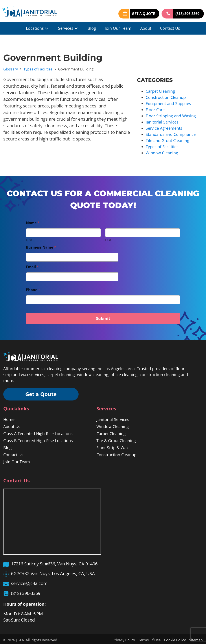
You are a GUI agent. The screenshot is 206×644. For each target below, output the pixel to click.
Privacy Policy (124, 638)
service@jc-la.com (29, 581)
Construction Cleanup (166, 97)
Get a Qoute (42, 392)
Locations (38, 28)
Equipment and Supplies (168, 103)
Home (9, 417)
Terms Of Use (149, 638)
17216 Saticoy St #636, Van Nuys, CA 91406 (54, 562)
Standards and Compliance (171, 133)
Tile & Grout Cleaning (116, 438)
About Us (12, 424)
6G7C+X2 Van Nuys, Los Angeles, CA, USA (53, 571)
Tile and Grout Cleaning (167, 138)
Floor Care (155, 109)
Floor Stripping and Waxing (171, 115)
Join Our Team (118, 28)
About (146, 28)
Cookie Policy (175, 638)
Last (108, 238)
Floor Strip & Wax (112, 445)
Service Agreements (164, 127)
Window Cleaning (162, 150)
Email (32, 265)
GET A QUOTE (143, 14)
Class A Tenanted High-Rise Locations (38, 431)
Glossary (11, 69)
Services (68, 28)
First (29, 238)
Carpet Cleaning (160, 91)
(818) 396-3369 (187, 14)
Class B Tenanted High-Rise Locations (38, 438)
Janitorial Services (162, 121)
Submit (103, 316)
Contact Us (170, 28)
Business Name (41, 245)
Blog (92, 28)
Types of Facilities (38, 69)
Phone (33, 287)
